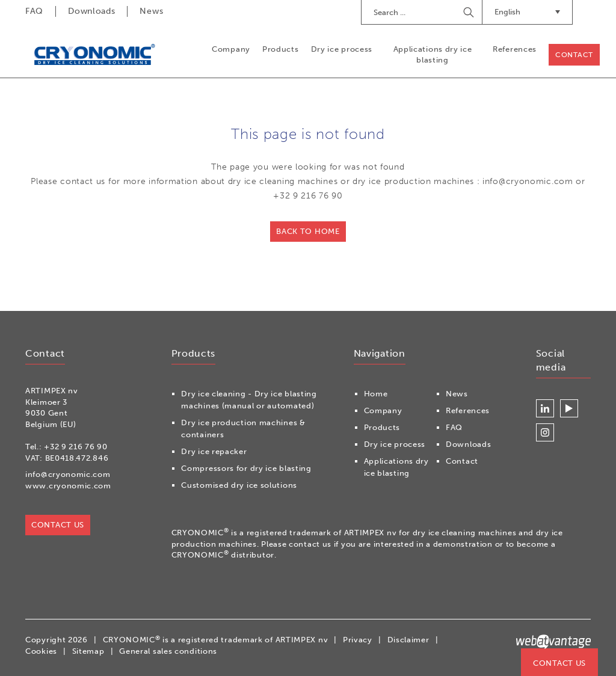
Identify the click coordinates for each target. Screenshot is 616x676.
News (151, 11)
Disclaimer (408, 640)
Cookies (41, 651)
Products (281, 49)
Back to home (308, 231)
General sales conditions (168, 651)
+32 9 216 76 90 (76, 447)
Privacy (358, 640)
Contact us (559, 663)
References (515, 49)
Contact (574, 55)
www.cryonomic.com (68, 486)
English (527, 12)
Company (231, 49)
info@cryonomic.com (68, 474)
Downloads (91, 11)
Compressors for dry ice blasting (246, 468)
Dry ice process (342, 49)
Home (376, 394)
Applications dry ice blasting (433, 54)
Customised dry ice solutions (239, 485)
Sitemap (88, 651)
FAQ (34, 11)
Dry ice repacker (214, 451)
